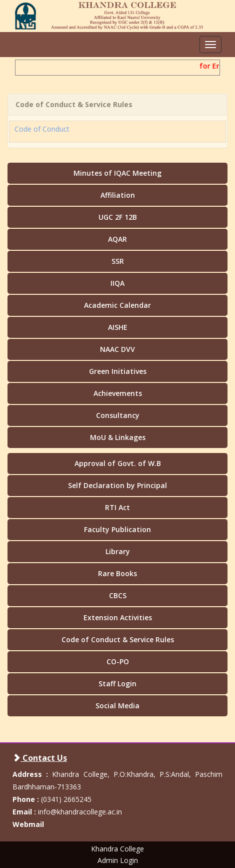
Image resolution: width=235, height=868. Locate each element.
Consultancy (118, 415)
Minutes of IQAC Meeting (117, 173)
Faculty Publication (117, 529)
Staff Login (117, 684)
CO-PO (118, 662)
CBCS (118, 595)
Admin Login (118, 860)
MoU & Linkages (118, 437)
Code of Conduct (42, 125)
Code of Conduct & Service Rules (118, 639)
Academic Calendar (117, 305)
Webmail (28, 824)
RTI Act (117, 507)
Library (118, 551)
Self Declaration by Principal (117, 485)
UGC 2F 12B (118, 217)
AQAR (117, 239)
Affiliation (118, 195)
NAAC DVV (117, 349)
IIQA (117, 283)
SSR (118, 261)
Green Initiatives (118, 371)
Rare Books (117, 573)
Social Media (117, 706)
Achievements (118, 393)
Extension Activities (118, 617)
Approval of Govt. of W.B (118, 463)
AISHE (118, 327)
